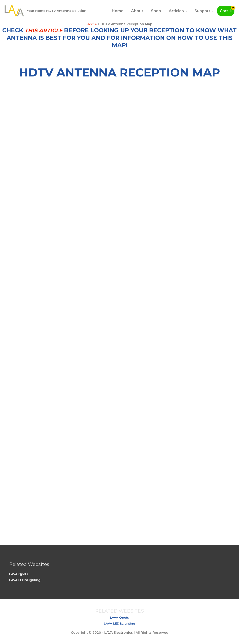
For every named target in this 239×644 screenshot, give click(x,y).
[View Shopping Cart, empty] (226, 11)
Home (118, 11)
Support (202, 11)
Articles (176, 11)
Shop (156, 11)
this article (44, 30)
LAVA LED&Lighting (26, 580)
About (137, 11)
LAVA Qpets (19, 574)
